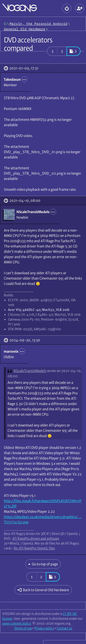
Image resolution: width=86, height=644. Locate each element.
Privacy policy (44, 628)
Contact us (64, 628)
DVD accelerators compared (28, 44)
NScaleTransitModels (30, 371)
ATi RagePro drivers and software (36, 539)
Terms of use (23, 628)
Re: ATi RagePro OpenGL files (34, 548)
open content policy (17, 623)
